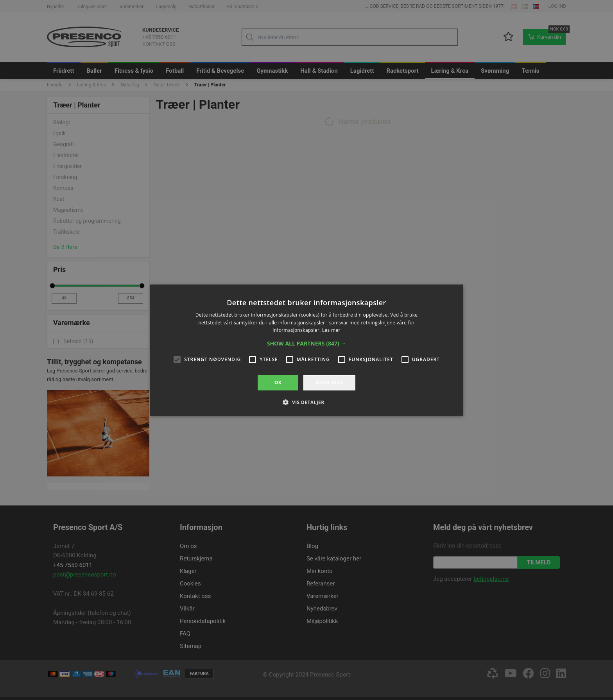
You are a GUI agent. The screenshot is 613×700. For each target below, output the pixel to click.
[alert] (306, 350)
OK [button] (278, 382)
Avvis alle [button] (329, 382)
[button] (307, 344)
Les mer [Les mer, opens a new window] (331, 330)
